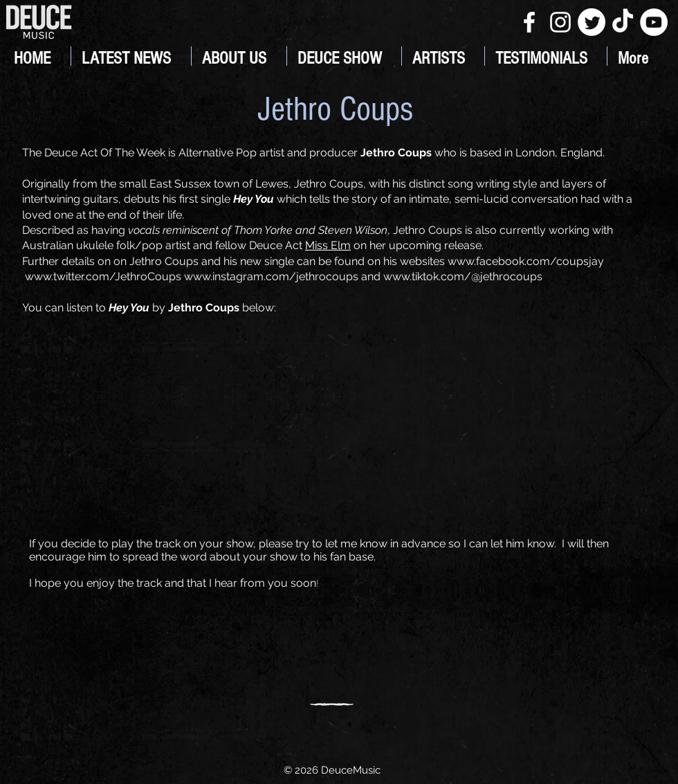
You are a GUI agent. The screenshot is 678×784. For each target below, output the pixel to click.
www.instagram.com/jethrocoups (271, 276)
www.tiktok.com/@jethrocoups (463, 276)
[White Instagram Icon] (560, 22)
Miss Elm (328, 245)
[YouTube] (654, 22)
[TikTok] (623, 22)
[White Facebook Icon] (529, 22)
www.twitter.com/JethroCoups (103, 276)
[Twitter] (592, 22)
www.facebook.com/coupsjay (526, 261)
